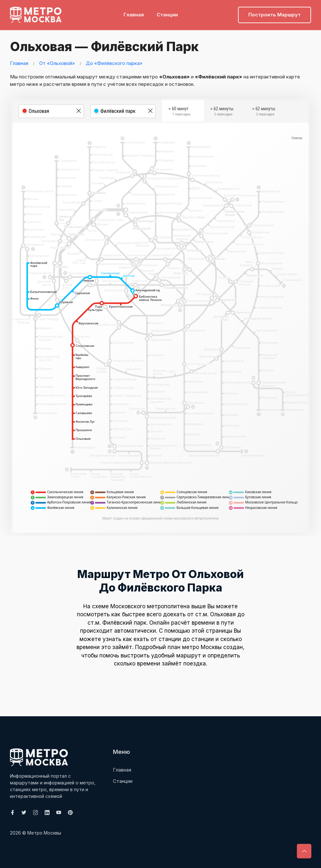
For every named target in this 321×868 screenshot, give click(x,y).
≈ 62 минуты (222, 112)
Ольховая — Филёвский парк (104, 46)
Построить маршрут (275, 15)
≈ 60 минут (179, 112)
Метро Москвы (44, 832)
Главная (134, 15)
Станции (167, 15)
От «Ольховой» (57, 63)
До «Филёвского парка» (114, 63)
